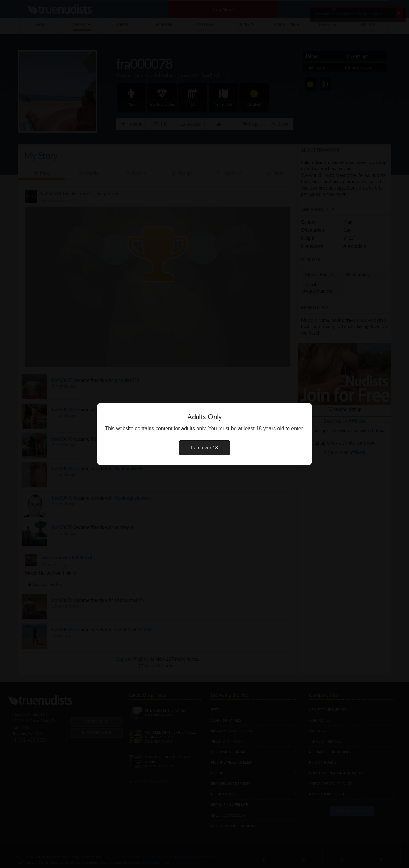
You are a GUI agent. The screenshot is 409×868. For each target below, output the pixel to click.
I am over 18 (204, 448)
